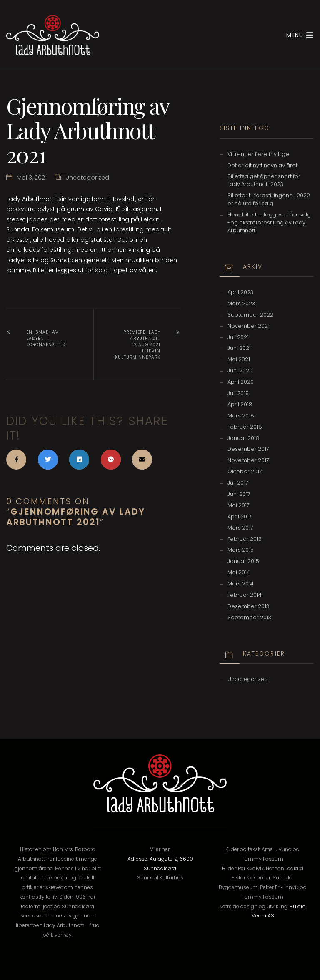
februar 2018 (245, 427)
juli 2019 (238, 393)
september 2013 (249, 617)
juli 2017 (238, 483)
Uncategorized (87, 178)
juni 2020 (240, 371)
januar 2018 (244, 438)
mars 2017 (240, 528)
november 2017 (248, 460)
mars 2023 (241, 303)
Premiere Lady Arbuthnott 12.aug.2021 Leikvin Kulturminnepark (138, 345)
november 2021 (249, 326)
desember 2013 (248, 606)
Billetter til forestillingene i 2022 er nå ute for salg (269, 199)
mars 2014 (241, 584)
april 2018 (240, 404)
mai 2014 (239, 572)
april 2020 (241, 382)
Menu (300, 35)
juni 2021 (239, 348)
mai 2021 (239, 359)
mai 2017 (239, 505)
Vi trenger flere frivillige (258, 154)
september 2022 (250, 315)
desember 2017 (248, 449)
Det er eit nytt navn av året (262, 165)
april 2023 (240, 292)
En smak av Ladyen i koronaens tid (46, 338)
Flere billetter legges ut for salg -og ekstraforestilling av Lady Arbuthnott (269, 222)
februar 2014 (245, 595)
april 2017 (240, 516)
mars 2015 (241, 550)
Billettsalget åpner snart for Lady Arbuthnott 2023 (264, 180)
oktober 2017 (245, 471)
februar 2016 (245, 539)
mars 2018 (241, 416)
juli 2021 (238, 337)
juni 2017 (239, 494)
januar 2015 (243, 561)
